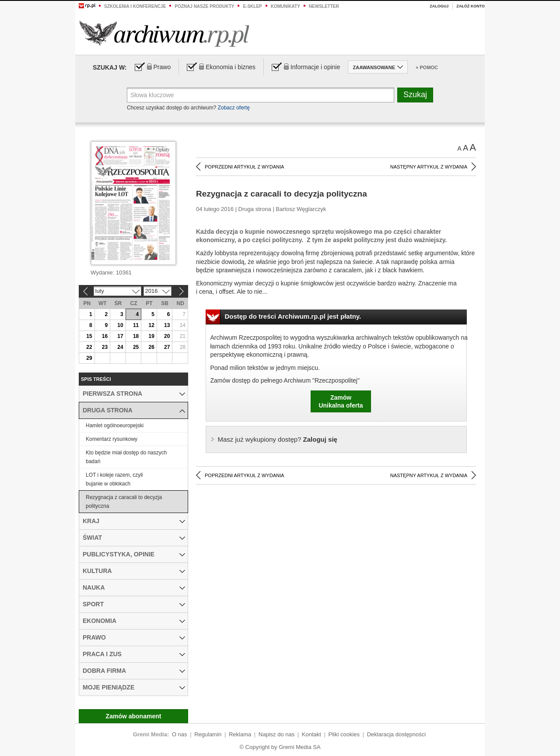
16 (105, 336)
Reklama (240, 734)
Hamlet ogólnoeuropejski (115, 425)
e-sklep (252, 6)
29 (89, 358)
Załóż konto (471, 6)
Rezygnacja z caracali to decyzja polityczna (124, 502)
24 (120, 347)
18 (136, 336)
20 (167, 336)
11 (136, 325)
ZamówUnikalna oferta (341, 401)
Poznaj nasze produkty (204, 6)
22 (89, 347)
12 (151, 325)
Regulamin (208, 734)
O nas (180, 734)
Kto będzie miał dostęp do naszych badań (126, 457)
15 (89, 336)
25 (136, 347)
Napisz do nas (276, 734)
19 (151, 336)
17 (120, 336)
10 (120, 325)
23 (105, 347)
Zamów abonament (134, 716)
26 (151, 347)
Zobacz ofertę (233, 108)
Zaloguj (439, 6)
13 (167, 325)
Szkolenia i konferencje (135, 6)
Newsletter (324, 6)
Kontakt (311, 734)
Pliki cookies (344, 734)
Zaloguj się (278, 439)
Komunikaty (285, 6)
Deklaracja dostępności (396, 734)
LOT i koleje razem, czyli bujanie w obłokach (114, 479)
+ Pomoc (427, 67)
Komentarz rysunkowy (112, 439)
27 (167, 347)
